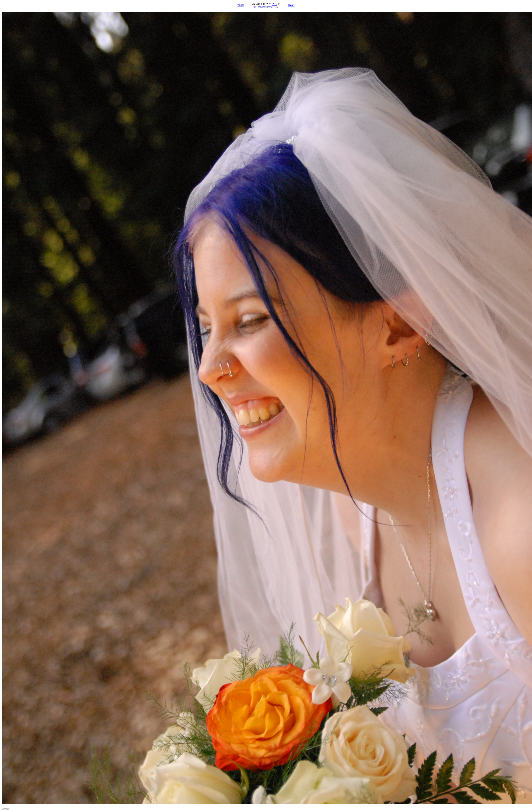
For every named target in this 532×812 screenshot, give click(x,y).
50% (265, 7)
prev (241, 5)
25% (260, 7)
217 (275, 4)
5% (255, 7)
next (291, 5)
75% (270, 7)
